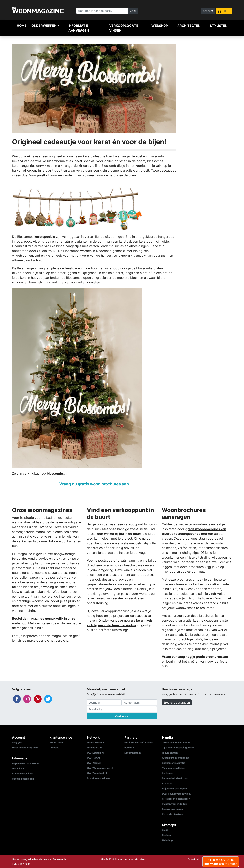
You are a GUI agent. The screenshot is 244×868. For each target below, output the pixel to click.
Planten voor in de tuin (175, 804)
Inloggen (17, 742)
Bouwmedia (60, 859)
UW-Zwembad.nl (97, 773)
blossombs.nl (57, 473)
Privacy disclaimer (23, 774)
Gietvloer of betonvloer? (176, 799)
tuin (158, 166)
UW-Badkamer (96, 742)
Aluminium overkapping (176, 758)
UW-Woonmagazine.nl (100, 768)
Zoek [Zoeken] (133, 11)
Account (208, 11)
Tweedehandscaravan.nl (176, 742)
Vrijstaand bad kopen (174, 789)
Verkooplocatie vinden (124, 28)
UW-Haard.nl (95, 748)
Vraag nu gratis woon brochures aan (94, 484)
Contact (54, 748)
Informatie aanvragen (79, 28)
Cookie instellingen (23, 779)
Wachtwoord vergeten (25, 748)
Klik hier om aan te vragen (221, 862)
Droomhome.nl (133, 753)
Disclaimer (18, 768)
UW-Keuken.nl (95, 753)
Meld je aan (122, 716)
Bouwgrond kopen (172, 809)
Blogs (165, 830)
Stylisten (219, 26)
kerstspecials (45, 237)
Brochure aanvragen (177, 702)
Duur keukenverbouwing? (177, 794)
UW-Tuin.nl (93, 758)
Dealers (166, 835)
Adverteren (56, 742)
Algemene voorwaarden (26, 763)
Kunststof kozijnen (173, 814)
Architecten (189, 26)
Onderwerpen (44, 26)
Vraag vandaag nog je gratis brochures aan (195, 657)
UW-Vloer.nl (94, 763)
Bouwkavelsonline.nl (99, 778)
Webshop (160, 26)
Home (22, 26)
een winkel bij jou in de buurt (119, 534)
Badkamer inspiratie (174, 763)
